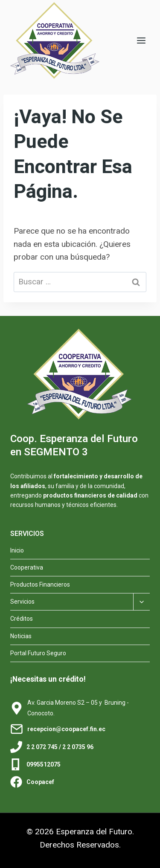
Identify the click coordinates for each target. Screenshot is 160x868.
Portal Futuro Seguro (38, 653)
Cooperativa (27, 567)
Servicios (22, 602)
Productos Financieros (40, 584)
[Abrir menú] (141, 40)
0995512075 (44, 764)
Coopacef (40, 782)
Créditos (22, 619)
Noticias (21, 636)
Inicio (17, 550)
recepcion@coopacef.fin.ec (66, 729)
